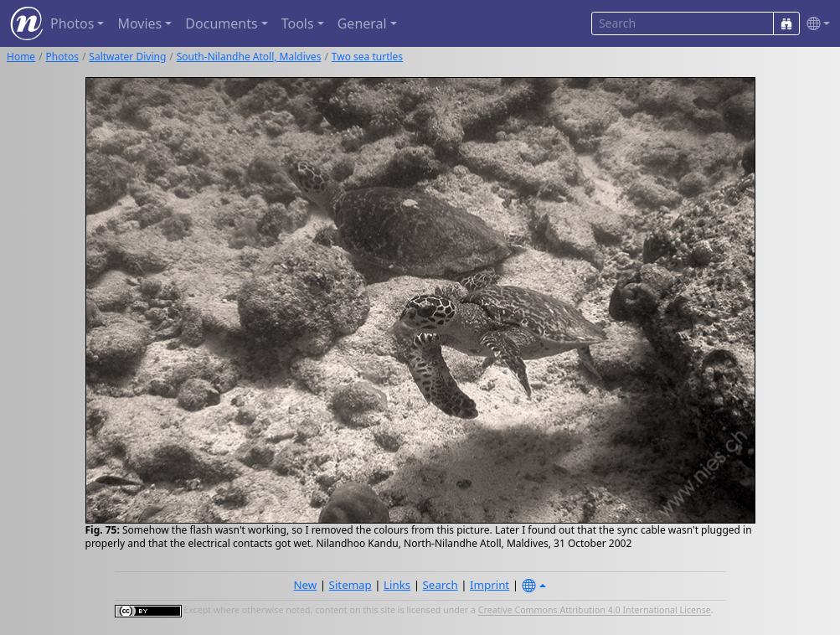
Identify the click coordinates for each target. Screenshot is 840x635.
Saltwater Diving (127, 57)
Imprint (490, 585)
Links (397, 585)
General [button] (362, 23)
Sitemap (350, 585)
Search (441, 585)
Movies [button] (139, 23)
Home (21, 57)
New (305, 585)
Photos (62, 57)
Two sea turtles (367, 57)
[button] (815, 24)
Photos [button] (72, 23)
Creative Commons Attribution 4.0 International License (595, 611)
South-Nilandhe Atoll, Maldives (249, 57)
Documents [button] (221, 23)
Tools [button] (298, 23)
